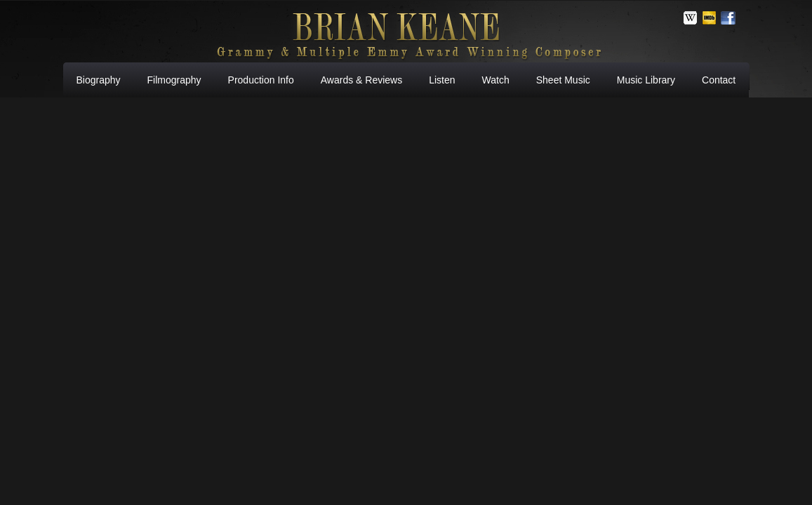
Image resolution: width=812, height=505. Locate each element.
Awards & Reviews (361, 80)
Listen (442, 80)
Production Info (261, 80)
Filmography (174, 80)
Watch (496, 80)
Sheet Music (563, 80)
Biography (99, 80)
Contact (719, 80)
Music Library (646, 80)
